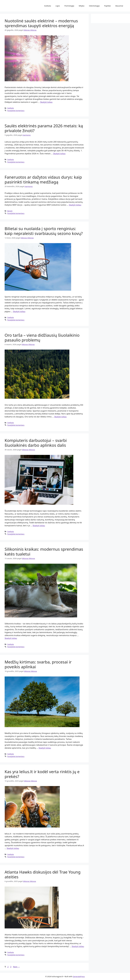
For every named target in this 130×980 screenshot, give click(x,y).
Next (16, 967)
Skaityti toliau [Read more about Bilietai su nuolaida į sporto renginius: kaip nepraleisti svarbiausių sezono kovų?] (19, 311)
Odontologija (94, 6)
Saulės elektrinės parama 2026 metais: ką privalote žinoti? (44, 128)
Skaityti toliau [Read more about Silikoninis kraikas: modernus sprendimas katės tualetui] (11, 638)
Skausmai (119, 6)
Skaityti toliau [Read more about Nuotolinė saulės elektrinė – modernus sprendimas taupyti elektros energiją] (46, 102)
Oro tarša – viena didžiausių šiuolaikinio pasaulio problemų (42, 338)
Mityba (82, 6)
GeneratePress (79, 976)
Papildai (107, 6)
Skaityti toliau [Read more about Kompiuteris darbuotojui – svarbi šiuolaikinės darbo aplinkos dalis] (39, 526)
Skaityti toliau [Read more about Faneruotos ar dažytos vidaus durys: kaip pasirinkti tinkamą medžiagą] (75, 205)
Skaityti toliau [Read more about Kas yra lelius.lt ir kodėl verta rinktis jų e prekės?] (13, 848)
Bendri (10, 211)
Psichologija (69, 6)
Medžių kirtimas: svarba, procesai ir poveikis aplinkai (38, 664)
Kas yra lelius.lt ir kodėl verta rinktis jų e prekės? (42, 774)
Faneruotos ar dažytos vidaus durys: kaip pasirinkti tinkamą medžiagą (43, 180)
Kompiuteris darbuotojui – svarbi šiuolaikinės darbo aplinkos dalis (36, 443)
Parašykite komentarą (16, 111)
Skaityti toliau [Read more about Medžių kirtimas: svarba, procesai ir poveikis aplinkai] (45, 748)
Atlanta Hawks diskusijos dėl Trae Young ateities (43, 874)
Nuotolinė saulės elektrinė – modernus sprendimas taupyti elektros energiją (41, 23)
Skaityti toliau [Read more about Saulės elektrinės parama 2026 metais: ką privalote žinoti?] (59, 153)
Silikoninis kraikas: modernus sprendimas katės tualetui (44, 552)
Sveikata (48, 6)
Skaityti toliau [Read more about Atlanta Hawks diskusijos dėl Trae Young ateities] (78, 946)
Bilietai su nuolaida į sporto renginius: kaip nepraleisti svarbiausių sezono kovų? (44, 231)
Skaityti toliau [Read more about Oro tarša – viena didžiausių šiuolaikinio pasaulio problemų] (60, 417)
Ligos (58, 6)
